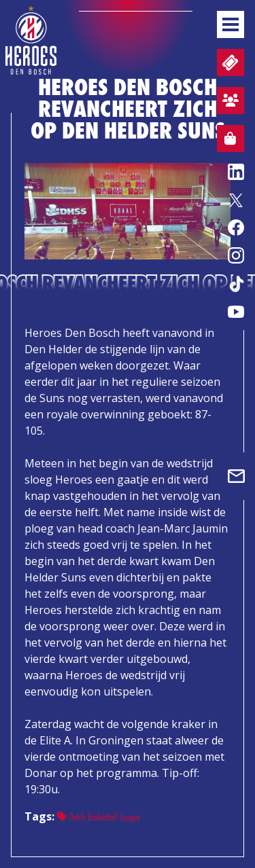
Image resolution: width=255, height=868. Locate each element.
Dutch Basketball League (99, 817)
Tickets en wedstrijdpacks (229, 63)
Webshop (226, 141)
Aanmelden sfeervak (228, 103)
